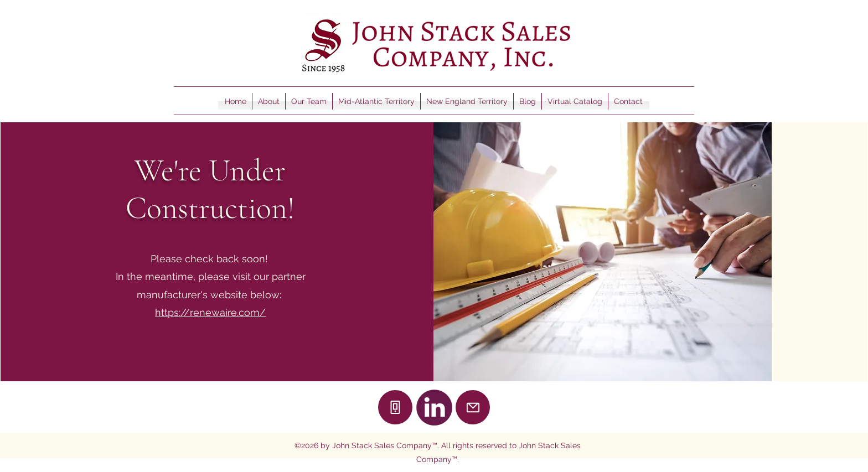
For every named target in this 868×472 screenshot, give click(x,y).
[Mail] (473, 407)
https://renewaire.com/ (210, 312)
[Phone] (395, 407)
